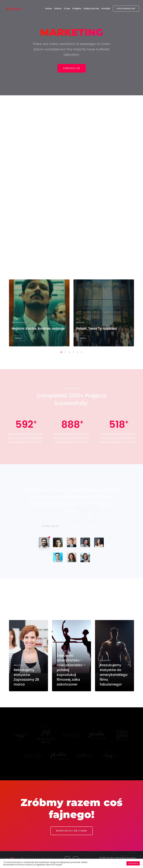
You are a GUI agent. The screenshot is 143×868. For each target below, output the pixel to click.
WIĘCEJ (18, 338)
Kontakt (106, 9)
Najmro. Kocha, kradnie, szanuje (38, 328)
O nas (67, 9)
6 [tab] (81, 352)
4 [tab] (73, 352)
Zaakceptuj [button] (133, 863)
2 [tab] (65, 352)
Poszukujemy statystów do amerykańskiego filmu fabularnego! (114, 675)
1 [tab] (61, 352)
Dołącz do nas (91, 9)
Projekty (77, 9)
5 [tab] (77, 352)
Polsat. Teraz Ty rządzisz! (97, 328)
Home (49, 9)
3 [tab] (69, 352)
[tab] (44, 542)
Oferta (58, 9)
